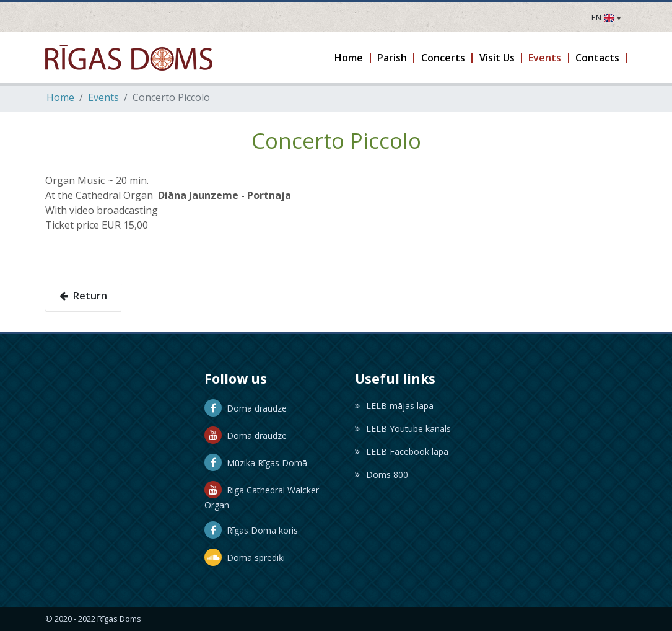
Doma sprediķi (245, 558)
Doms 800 (382, 474)
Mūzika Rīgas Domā (256, 463)
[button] (350, 58)
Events (103, 97)
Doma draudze (246, 408)
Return (83, 296)
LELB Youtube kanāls (403, 429)
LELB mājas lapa (394, 406)
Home (60, 97)
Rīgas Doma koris (251, 530)
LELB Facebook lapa (402, 452)
